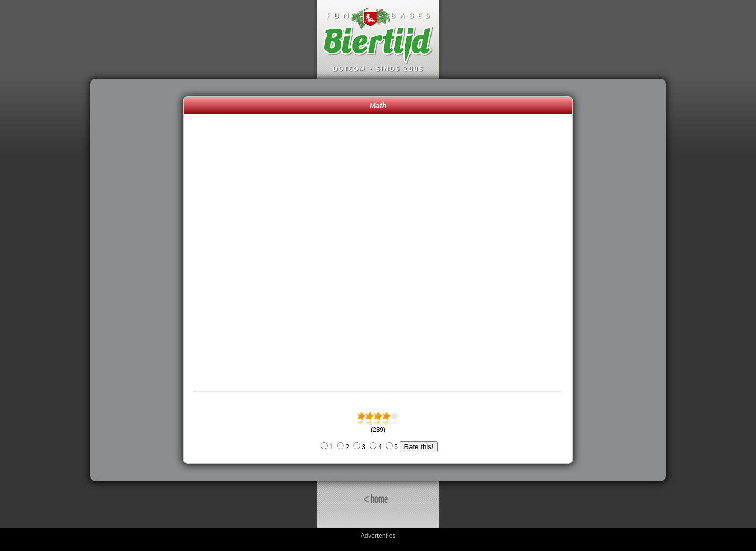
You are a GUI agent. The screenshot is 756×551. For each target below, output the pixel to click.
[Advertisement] (139, 280)
